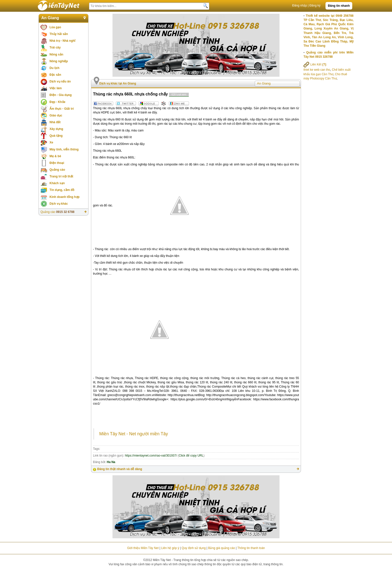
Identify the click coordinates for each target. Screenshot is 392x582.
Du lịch (54, 68)
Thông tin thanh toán (251, 548)
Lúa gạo (55, 27)
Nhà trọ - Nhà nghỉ (62, 41)
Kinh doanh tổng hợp (64, 197)
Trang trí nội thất (61, 176)
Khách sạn (57, 183)
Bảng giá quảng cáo (221, 548)
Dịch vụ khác (59, 204)
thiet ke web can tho (317, 70)
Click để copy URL (191, 456)
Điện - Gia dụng (61, 95)
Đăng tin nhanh (339, 6)
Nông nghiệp (59, 61)
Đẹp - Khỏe (57, 102)
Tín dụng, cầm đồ (62, 190)
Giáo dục (56, 115)
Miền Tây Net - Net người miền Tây (134, 434)
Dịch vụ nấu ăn (60, 81)
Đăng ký (315, 5)
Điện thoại (57, 163)
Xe (51, 142)
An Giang (50, 18)
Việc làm (56, 88)
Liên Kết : (315, 64)
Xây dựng (56, 129)
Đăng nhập (300, 5)
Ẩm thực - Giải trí (62, 109)
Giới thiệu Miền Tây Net (143, 548)
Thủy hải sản (59, 34)
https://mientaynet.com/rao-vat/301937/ (151, 456)
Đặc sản (55, 75)
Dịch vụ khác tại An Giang (118, 83)
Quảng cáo (57, 170)
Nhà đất (55, 122)
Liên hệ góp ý (170, 548)
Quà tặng (56, 136)
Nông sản (56, 54)
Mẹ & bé (55, 156)
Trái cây (55, 47)
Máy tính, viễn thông (64, 149)
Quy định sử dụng (194, 548)
